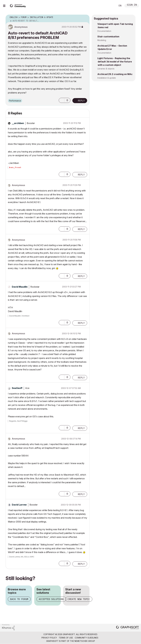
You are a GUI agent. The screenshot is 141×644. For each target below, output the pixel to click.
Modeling (102, 40)
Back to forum (19, 599)
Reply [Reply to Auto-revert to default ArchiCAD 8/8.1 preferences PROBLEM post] (81, 101)
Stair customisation (108, 37)
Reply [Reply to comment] (81, 175)
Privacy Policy (49, 638)
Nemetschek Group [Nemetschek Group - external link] (85, 641)
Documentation (104, 31)
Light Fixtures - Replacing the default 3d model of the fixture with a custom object (115, 62)
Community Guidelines (87, 638)
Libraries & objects (106, 69)
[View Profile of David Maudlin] (20, 287)
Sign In (132, 5)
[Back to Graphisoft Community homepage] (18, 5)
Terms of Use (66, 638)
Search (112, 6)
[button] (62, 100)
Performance (15, 101)
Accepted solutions (51, 599)
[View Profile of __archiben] (18, 123)
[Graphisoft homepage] (127, 628)
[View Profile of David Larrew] (19, 505)
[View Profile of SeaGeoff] (17, 388)
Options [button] (86, 17)
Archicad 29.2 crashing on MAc (115, 74)
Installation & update (107, 78)
